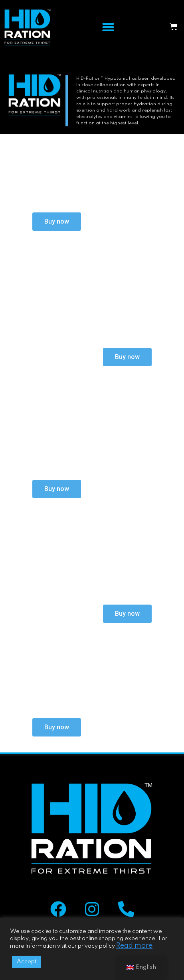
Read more (134, 946)
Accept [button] (27, 962)
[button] (108, 27)
